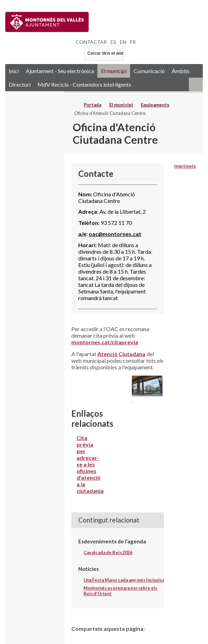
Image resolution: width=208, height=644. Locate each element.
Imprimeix (185, 166)
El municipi (114, 71)
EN (123, 42)
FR (133, 42)
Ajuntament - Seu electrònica (60, 71)
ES (113, 42)
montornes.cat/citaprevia (105, 342)
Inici (14, 71)
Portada (93, 105)
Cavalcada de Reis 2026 (108, 552)
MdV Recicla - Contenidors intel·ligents (84, 84)
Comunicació (149, 71)
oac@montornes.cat (115, 234)
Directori (20, 84)
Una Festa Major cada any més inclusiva (124, 580)
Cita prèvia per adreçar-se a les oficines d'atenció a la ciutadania (90, 464)
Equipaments (155, 105)
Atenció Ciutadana (121, 354)
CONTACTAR (91, 42)
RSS (196, 84)
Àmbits (181, 71)
